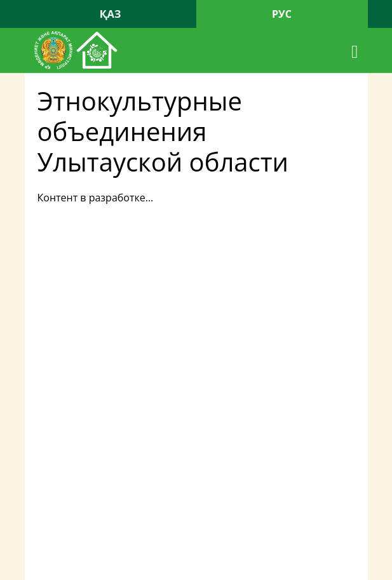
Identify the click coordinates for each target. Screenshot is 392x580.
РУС (282, 14)
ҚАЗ (111, 14)
